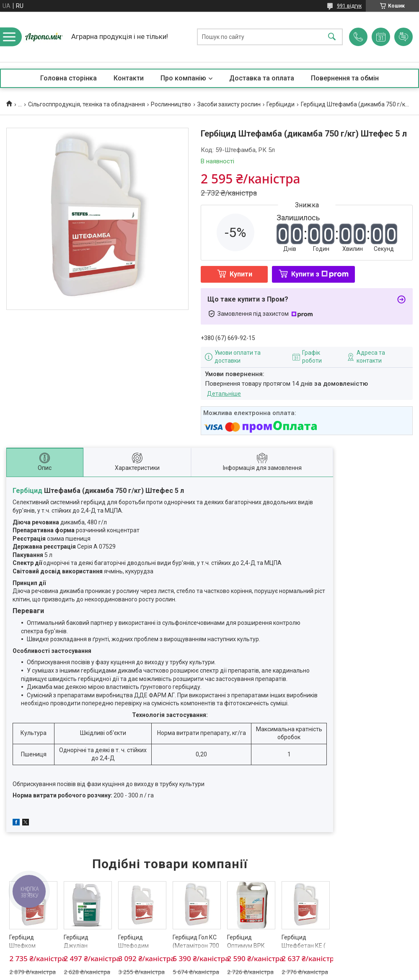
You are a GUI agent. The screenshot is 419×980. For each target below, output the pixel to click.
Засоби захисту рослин (229, 104)
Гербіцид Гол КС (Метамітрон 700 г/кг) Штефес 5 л (196, 945)
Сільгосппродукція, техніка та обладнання (87, 104)
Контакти (129, 78)
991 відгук (349, 6)
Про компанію (183, 78)
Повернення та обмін (345, 78)
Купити (241, 274)
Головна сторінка (69, 78)
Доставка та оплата (262, 78)
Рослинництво (171, 104)
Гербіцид (27, 491)
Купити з (320, 274)
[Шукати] (332, 37)
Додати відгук (403, 37)
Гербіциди (281, 104)
